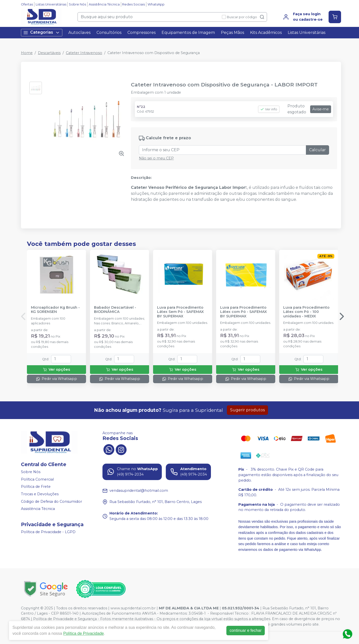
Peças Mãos (232, 33)
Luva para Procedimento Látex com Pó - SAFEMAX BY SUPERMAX (243, 312)
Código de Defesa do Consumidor (51, 501)
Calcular (317, 150)
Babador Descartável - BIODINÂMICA (115, 310)
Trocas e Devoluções (40, 494)
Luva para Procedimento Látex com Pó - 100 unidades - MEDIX (306, 312)
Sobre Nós (77, 4)
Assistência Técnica (104, 4)
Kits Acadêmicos (266, 33)
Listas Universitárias (51, 4)
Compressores (141, 33)
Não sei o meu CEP (156, 158)
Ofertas (27, 4)
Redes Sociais (134, 4)
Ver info (269, 109)
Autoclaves (79, 33)
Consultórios (109, 33)
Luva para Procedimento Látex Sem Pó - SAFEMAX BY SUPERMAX (180, 312)
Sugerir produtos (247, 410)
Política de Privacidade (84, 633)
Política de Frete (36, 487)
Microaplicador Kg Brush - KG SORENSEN (55, 310)
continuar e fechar (246, 630)
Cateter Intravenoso (84, 53)
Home (27, 53)
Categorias (42, 33)
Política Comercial (37, 479)
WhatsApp (156, 4)
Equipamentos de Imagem (188, 33)
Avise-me (321, 109)
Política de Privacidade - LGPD (48, 532)
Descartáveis (49, 53)
